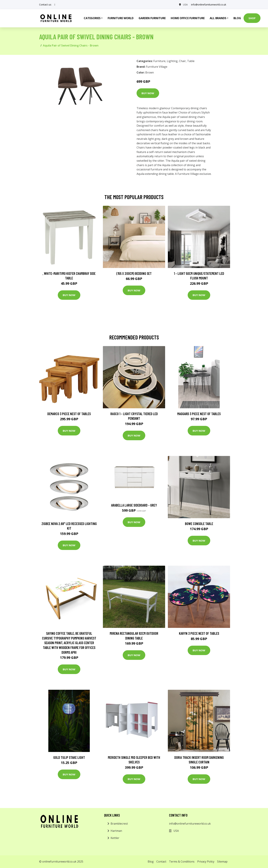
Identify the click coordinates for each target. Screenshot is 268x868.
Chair (182, 61)
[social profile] (55, 5)
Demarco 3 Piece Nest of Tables (69, 414)
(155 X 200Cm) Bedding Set (134, 273)
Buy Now (148, 93)
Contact (161, 862)
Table (191, 61)
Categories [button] (92, 18)
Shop (252, 18)
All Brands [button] (218, 18)
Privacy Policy (206, 862)
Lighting (172, 61)
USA (185, 5)
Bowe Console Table (199, 524)
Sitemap (222, 862)
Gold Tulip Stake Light (69, 757)
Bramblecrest (119, 824)
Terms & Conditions (182, 862)
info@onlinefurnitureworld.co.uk (209, 5)
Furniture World (121, 18)
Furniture (159, 61)
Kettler (115, 838)
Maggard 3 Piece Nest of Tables (199, 414)
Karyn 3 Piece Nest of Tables (199, 633)
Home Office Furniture (188, 18)
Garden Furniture (152, 18)
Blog (237, 18)
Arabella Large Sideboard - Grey (134, 505)
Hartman (116, 831)
